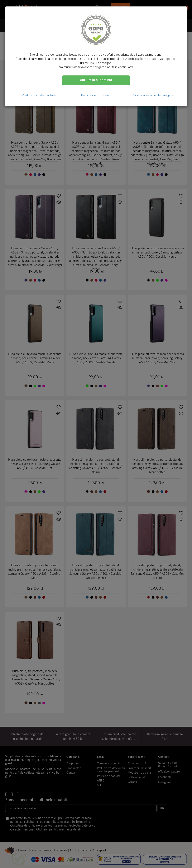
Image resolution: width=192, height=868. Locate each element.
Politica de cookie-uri (96, 95)
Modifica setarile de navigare (153, 95)
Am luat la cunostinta (96, 80)
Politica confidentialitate (39, 95)
